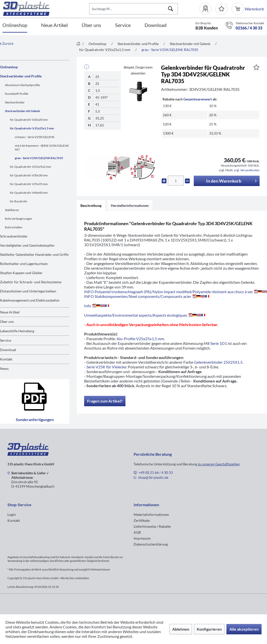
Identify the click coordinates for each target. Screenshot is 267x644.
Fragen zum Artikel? (105, 401)
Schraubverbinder (14, 236)
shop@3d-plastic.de (153, 477)
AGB (137, 532)
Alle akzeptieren (244, 629)
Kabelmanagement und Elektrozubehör (30, 300)
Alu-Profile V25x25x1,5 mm (140, 339)
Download (8, 350)
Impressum (142, 538)
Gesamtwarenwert (198, 99)
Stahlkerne (12, 210)
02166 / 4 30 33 (249, 28)
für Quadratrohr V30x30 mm (29, 175)
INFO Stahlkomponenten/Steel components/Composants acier (148, 296)
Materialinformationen (151, 514)
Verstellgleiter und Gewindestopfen (27, 245)
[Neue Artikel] (54, 25)
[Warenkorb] (238, 9)
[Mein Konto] (207, 9)
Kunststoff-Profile (17, 94)
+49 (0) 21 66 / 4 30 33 (156, 472)
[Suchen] (170, 9)
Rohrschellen (14, 227)
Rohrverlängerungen (19, 219)
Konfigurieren (209, 629)
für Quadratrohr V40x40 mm (29, 193)
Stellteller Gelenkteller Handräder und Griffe (34, 254)
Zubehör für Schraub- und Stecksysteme (31, 282)
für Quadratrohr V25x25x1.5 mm (32, 128)
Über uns (7, 322)
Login (12, 514)
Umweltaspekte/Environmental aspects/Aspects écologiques (146, 315)
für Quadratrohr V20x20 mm (29, 120)
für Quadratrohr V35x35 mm (29, 184)
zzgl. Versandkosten (247, 170)
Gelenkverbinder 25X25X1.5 (218, 362)
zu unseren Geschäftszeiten (219, 464)
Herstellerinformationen (130, 205)
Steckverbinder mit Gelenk (23, 111)
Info (97, 306)
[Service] (123, 25)
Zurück (7, 43)
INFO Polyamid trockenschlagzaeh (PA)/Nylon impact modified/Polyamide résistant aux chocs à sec (176, 292)
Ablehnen (181, 629)
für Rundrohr (19, 201)
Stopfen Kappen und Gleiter (21, 273)
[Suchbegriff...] (134, 9)
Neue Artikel (10, 312)
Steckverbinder (15, 102)
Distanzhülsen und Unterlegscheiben (28, 291)
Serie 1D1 (219, 343)
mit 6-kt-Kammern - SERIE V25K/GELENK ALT (42, 147)
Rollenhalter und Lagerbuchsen (24, 264)
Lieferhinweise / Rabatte (152, 526)
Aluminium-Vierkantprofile (22, 85)
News (4, 369)
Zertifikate (142, 520)
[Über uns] (91, 25)
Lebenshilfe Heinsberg (17, 331)
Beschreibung (91, 205)
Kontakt (6, 359)
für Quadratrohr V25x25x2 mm (30, 167)
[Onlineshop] (15, 25)
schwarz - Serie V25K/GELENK (35, 137)
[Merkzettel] (222, 9)
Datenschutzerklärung (151, 544)
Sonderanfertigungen (35, 401)
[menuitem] (207, 9)
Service (6, 340)
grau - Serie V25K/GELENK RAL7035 (39, 158)
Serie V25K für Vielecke (106, 367)
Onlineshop (9, 67)
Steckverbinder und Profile (21, 76)
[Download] (156, 25)
